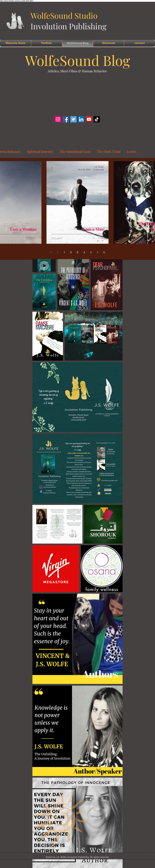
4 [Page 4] (84, 252)
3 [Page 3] (77, 252)
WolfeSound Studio (64, 15)
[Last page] (104, 252)
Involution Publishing (68, 26)
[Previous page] (58, 252)
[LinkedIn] (81, 119)
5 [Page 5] (91, 252)
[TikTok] (97, 119)
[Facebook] (66, 119)
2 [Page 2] (71, 252)
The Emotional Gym (75, 151)
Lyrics (132, 151)
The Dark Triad (109, 151)
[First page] (51, 252)
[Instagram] (58, 119)
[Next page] (97, 252)
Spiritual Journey (40, 151)
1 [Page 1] (64, 252)
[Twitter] (73, 119)
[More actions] (53, 168)
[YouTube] (89, 119)
